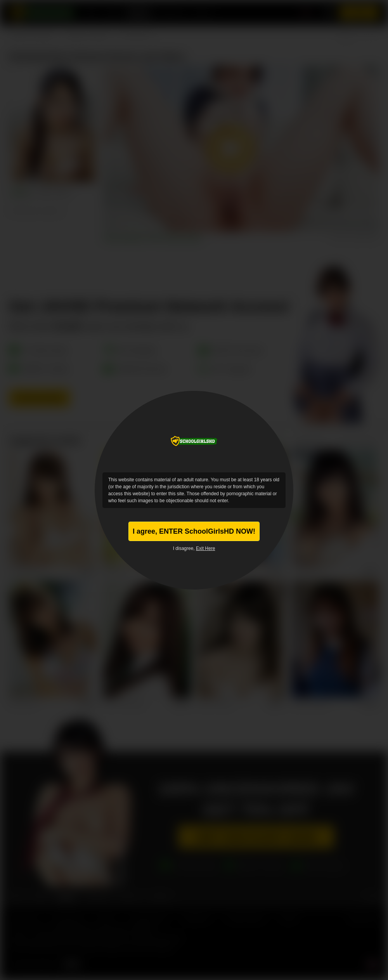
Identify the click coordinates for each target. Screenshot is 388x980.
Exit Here (205, 548)
